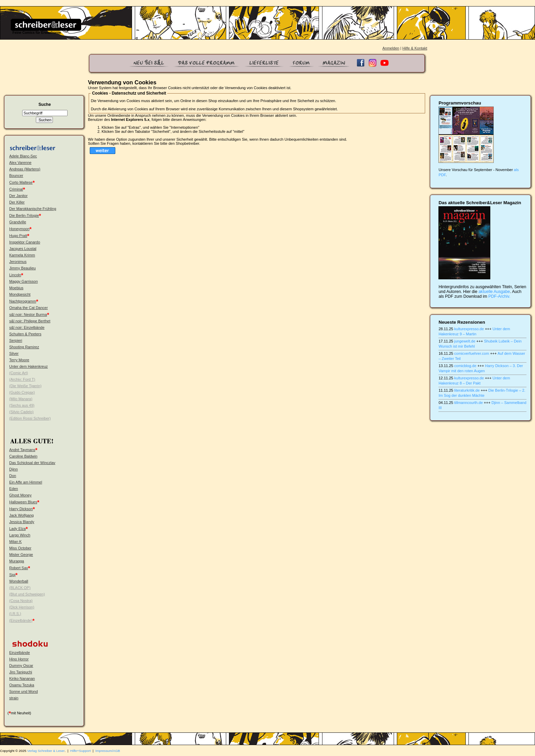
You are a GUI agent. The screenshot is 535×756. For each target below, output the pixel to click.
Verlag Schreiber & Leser (46, 751)
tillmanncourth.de (468, 403)
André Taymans (22, 450)
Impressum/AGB (108, 751)
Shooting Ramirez (24, 347)
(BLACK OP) (20, 588)
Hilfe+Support (81, 751)
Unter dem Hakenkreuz (28, 366)
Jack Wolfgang (21, 515)
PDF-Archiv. (499, 296)
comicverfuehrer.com (472, 353)
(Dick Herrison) (22, 607)
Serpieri (16, 340)
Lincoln (15, 275)
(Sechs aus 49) (22, 405)
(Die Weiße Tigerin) (25, 386)
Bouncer (16, 176)
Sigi (12, 575)
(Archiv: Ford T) (22, 379)
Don (13, 476)
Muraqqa (17, 561)
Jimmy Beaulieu (23, 268)
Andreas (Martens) (25, 169)
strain (14, 698)
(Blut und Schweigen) (27, 594)
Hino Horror (19, 659)
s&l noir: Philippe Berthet (30, 321)
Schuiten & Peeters (25, 334)
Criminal (16, 189)
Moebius (16, 288)
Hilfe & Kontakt (415, 48)
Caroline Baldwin (23, 456)
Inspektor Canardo (25, 242)
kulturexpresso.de (469, 329)
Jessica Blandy (22, 522)
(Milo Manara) (21, 399)
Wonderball (19, 581)
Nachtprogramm (23, 301)
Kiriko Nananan (22, 678)
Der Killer (17, 202)
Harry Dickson (21, 509)
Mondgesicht (20, 294)
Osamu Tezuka (22, 685)
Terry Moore (19, 360)
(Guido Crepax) (22, 392)
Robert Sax (19, 568)
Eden (14, 489)
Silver (14, 353)
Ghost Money (20, 495)
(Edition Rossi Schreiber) (30, 418)
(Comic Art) (19, 373)
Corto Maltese (21, 182)
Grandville (18, 222)
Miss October (20, 548)
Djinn (13, 469)
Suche (45, 104)
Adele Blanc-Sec (23, 156)
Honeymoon (19, 229)
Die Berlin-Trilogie (24, 215)
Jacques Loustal (23, 249)
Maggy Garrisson (24, 281)
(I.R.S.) (15, 614)
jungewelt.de (465, 341)
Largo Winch (20, 535)
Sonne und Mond (24, 691)
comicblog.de (465, 366)
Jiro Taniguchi (21, 672)
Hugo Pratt (18, 236)
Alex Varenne (20, 163)
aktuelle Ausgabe (494, 292)
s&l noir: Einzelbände (27, 327)
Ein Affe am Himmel (26, 482)
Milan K (16, 542)
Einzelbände (20, 653)
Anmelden (391, 48)
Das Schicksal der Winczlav (32, 463)
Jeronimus (18, 262)
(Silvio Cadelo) (21, 412)
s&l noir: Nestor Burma (28, 314)
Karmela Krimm (22, 255)
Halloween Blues (23, 502)
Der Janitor (18, 196)
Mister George (21, 555)
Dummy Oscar (21, 666)
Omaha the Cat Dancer (28, 308)
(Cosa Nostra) (21, 601)
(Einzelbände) (21, 620)
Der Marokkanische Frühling (33, 209)
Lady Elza (17, 529)
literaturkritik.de (467, 390)
